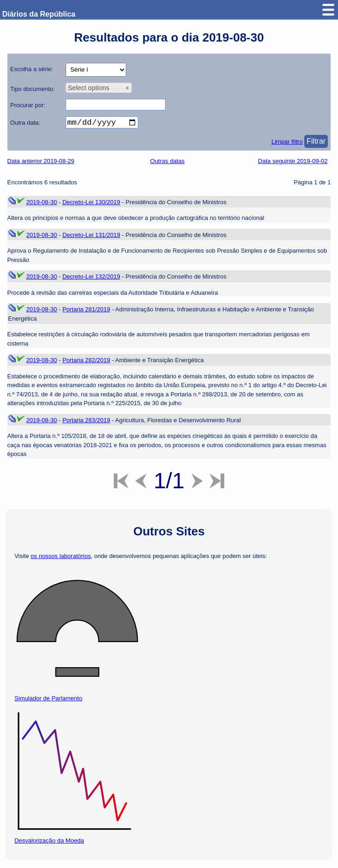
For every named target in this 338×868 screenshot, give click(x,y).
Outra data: (25, 123)
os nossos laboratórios (61, 558)
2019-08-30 (42, 204)
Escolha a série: (32, 69)
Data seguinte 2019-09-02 (293, 163)
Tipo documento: (32, 89)
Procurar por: (28, 105)
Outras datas (167, 163)
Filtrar (316, 143)
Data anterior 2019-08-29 (41, 163)
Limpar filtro (287, 143)
